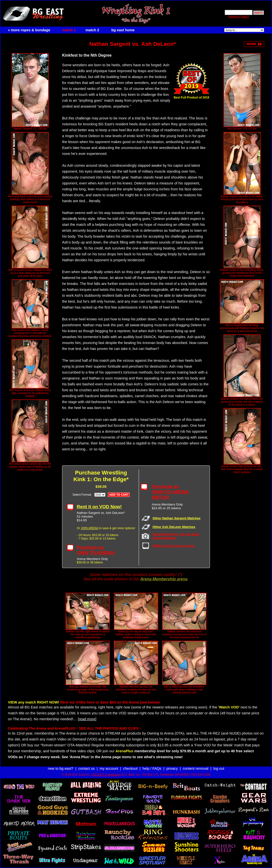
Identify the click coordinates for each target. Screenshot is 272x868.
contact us (87, 769)
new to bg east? (60, 769)
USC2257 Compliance (106, 775)
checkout (130, 769)
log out (219, 769)
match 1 (69, 30)
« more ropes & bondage (29, 30)
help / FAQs (152, 769)
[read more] (87, 719)
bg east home (123, 30)
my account (109, 769)
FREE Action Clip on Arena (173, 546)
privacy (172, 769)
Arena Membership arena (164, 579)
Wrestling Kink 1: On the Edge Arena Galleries (176, 536)
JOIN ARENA (90, 528)
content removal (196, 769)
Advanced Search (238, 16)
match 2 (92, 30)
